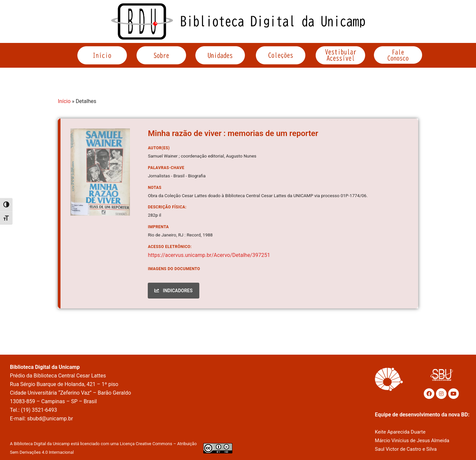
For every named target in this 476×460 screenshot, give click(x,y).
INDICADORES (173, 291)
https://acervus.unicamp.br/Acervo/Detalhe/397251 (209, 255)
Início (64, 101)
